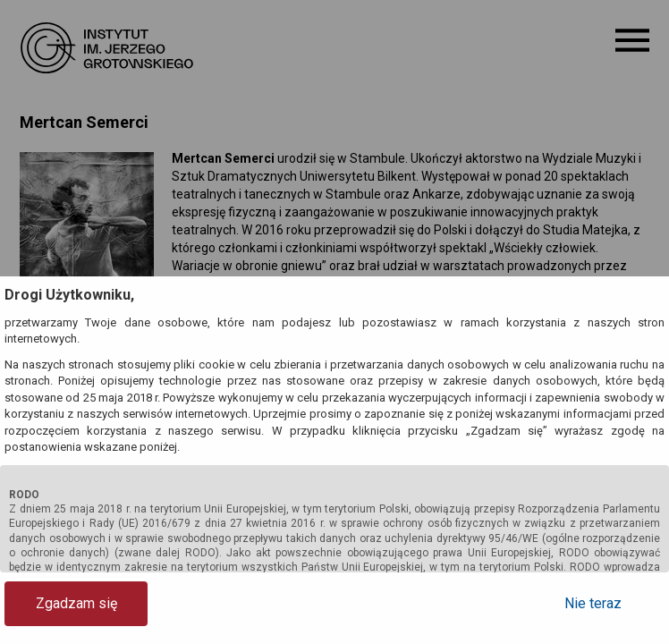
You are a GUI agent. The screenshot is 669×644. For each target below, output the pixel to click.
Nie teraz (593, 603)
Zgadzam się (76, 603)
